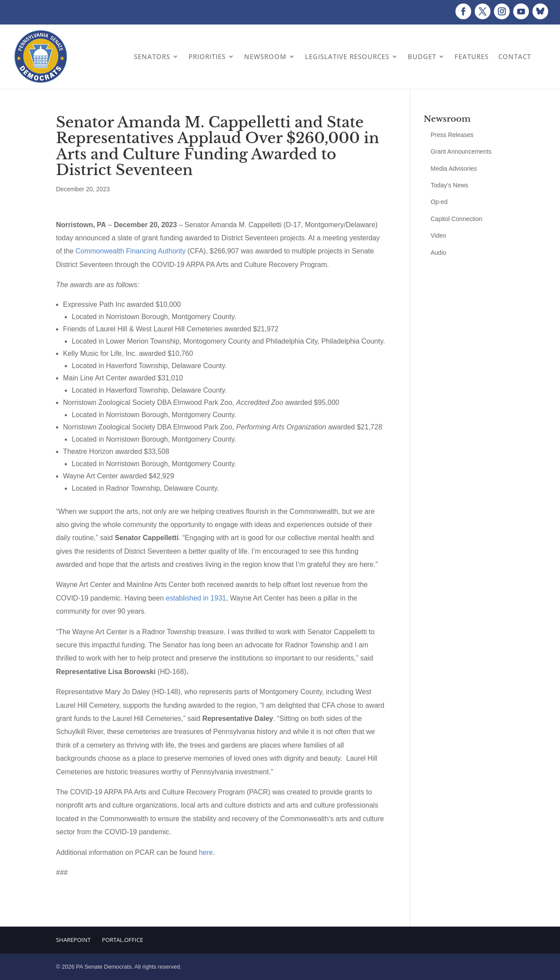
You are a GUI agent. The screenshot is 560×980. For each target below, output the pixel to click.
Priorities (207, 56)
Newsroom (265, 56)
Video (438, 235)
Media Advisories (454, 169)
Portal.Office (122, 940)
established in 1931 (196, 598)
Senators (152, 56)
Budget (422, 56)
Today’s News (449, 185)
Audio (438, 253)
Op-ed (439, 202)
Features (472, 56)
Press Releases (452, 135)
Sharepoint (73, 940)
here (206, 852)
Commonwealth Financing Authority (130, 251)
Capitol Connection (456, 219)
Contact (515, 56)
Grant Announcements (461, 151)
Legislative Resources (347, 56)
